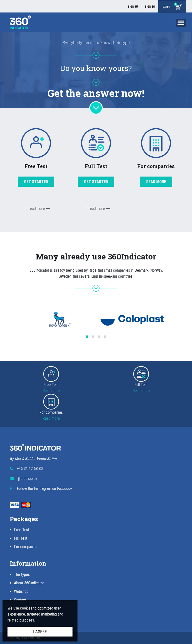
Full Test (21, 538)
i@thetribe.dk (27, 479)
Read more (156, 182)
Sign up (133, 7)
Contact (20, 600)
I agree (40, 632)
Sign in (150, 7)
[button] (87, 337)
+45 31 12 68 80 (30, 469)
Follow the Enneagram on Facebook (45, 489)
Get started (36, 182)
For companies (26, 547)
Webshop (21, 591)
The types (22, 574)
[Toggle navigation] (181, 24)
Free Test (22, 530)
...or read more (36, 209)
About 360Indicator (29, 583)
